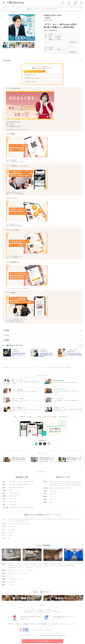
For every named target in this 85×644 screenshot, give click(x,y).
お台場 (56, 486)
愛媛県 (14, 505)
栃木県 (29, 482)
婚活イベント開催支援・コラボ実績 (25, 417)
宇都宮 (51, 500)
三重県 (21, 488)
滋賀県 (21, 485)
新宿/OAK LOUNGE (13, 566)
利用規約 (20, 623)
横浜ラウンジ (11, 571)
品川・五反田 (53, 484)
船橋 (55, 492)
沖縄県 (32, 508)
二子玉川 (76, 484)
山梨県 (14, 497)
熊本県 (18, 508)
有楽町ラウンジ (55, 565)
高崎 (51, 503)
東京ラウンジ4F (47, 565)
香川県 (11, 505)
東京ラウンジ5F (29, 565)
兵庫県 (18, 485)
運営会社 (14, 623)
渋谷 (80, 484)
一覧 (82, 466)
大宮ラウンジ (11, 577)
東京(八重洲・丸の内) (63, 482)
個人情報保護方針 (43, 623)
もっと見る (80, 345)
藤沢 (67, 489)
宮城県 (14, 494)
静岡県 (14, 488)
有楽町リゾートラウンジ (38, 565)
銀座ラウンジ (22, 565)
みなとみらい (55, 489)
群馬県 (32, 482)
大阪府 (11, 485)
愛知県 (11, 488)
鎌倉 (70, 489)
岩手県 (11, 494)
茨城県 (25, 482)
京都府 (14, 485)
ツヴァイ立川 (50, 566)
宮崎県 (24, 508)
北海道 (11, 491)
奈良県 (24, 485)
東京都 (11, 482)
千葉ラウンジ (11, 574)
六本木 (76, 482)
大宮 (51, 495)
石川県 (14, 500)
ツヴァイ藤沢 (28, 571)
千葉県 (19, 482)
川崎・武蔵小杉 (62, 489)
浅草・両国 (78, 486)
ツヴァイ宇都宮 (12, 583)
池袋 (79, 482)
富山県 (11, 500)
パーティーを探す (43, 641)
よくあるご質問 (53, 623)
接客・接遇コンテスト (64, 417)
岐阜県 (18, 488)
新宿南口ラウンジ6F (63, 565)
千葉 (51, 492)
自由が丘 (52, 486)
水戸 (54, 497)
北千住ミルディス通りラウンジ (25, 566)
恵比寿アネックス (72, 565)
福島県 (18, 494)
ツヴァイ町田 (57, 566)
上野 (57, 484)
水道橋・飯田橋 (72, 486)
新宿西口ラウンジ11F (13, 565)
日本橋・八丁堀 (65, 486)
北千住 (64, 484)
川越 (53, 495)
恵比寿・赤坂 (71, 482)
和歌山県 (28, 485)
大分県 (21, 508)
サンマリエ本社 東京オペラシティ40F (31, 568)
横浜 (51, 489)
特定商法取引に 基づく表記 (31, 623)
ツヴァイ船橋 (23, 574)
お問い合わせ (62, 623)
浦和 (56, 495)
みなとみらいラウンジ (20, 571)
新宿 (51, 482)
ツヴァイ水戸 (21, 580)
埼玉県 (22, 482)
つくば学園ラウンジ (13, 580)
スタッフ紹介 (38, 417)
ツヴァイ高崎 (11, 585)
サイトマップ (70, 623)
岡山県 (11, 502)
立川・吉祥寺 (69, 484)
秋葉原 (60, 484)
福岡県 (11, 508)
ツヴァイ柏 (17, 574)
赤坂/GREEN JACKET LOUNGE (67, 566)
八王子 (59, 486)
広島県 (14, 502)
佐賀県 (14, 508)
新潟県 (11, 497)
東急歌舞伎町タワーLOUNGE (15, 568)
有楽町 (54, 482)
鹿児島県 (28, 508)
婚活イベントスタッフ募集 (50, 417)
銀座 (57, 482)
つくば (51, 497)
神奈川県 (15, 482)
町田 (73, 484)
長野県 (18, 497)
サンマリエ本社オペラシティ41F (39, 566)
